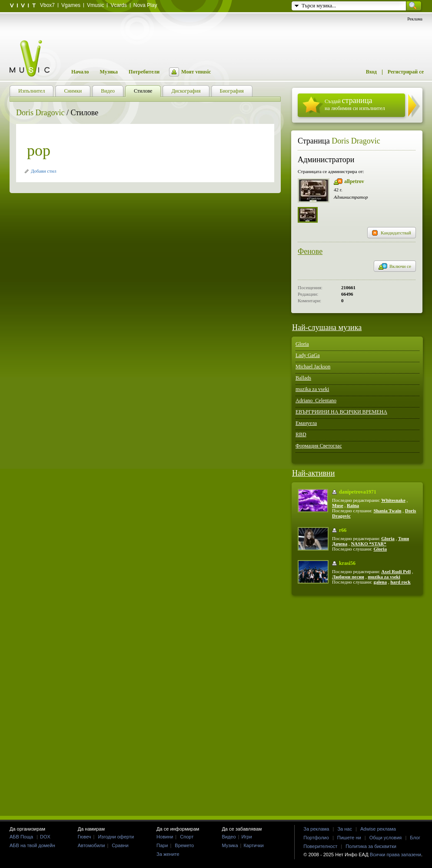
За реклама (316, 829)
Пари (162, 845)
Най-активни (313, 473)
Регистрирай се (406, 72)
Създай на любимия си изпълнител (355, 104)
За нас (345, 829)
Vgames (71, 5)
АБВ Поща (21, 837)
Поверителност (320, 846)
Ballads (303, 378)
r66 (343, 530)
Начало (80, 72)
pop (39, 150)
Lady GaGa (308, 355)
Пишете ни (349, 838)
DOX (45, 837)
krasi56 (347, 563)
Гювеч (85, 837)
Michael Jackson (313, 367)
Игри (246, 837)
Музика (109, 72)
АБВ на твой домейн (32, 845)
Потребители (144, 72)
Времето (184, 845)
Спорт (187, 837)
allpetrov (354, 181)
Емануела (306, 423)
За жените (168, 854)
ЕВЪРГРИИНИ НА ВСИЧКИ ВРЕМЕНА (341, 412)
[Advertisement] (216, 705)
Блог (415, 838)
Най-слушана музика (327, 327)
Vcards (118, 5)
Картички (253, 845)
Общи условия (386, 838)
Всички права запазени (395, 855)
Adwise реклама (378, 829)
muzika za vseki (312, 389)
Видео (229, 837)
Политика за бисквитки (371, 846)
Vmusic (95, 5)
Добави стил (43, 171)
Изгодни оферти (116, 837)
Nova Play (145, 5)
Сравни (120, 845)
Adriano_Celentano (316, 401)
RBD (301, 434)
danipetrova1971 (358, 492)
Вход (371, 72)
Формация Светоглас (319, 446)
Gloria (302, 344)
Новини (165, 837)
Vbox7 (47, 5)
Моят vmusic (196, 72)
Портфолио (316, 838)
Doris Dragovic (40, 113)
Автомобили (91, 845)
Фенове (310, 251)
